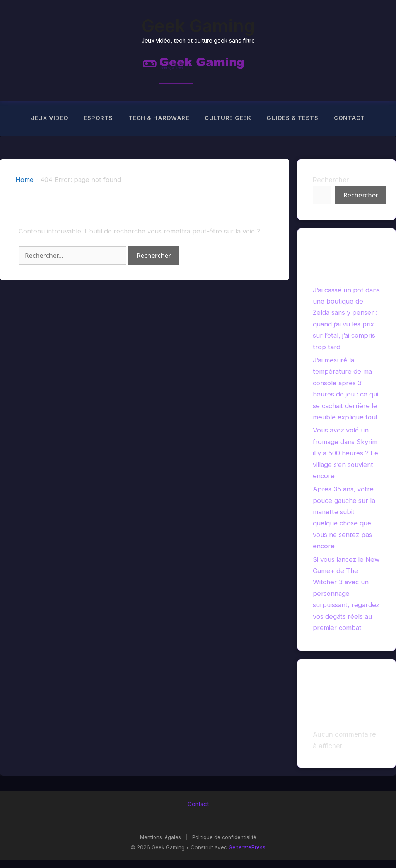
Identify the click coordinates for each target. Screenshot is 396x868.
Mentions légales (160, 837)
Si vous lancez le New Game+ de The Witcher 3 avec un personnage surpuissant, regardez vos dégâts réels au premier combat (346, 594)
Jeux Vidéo (49, 118)
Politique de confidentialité (224, 837)
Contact (349, 118)
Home (25, 180)
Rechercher (331, 180)
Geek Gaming (198, 26)
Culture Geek (228, 118)
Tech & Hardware (159, 118)
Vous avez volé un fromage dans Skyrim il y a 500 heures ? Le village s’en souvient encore (346, 453)
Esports (98, 118)
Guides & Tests (292, 118)
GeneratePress (247, 847)
